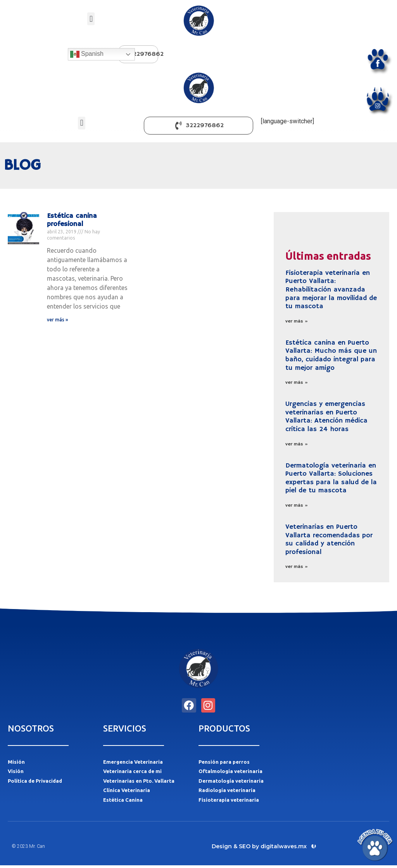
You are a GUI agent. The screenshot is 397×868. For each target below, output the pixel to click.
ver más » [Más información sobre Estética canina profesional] (58, 320)
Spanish (87, 54)
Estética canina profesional (72, 220)
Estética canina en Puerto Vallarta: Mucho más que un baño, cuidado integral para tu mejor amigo (331, 355)
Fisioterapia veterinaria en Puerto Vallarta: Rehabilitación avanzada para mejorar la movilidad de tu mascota (331, 290)
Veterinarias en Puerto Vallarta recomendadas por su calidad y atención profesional (329, 539)
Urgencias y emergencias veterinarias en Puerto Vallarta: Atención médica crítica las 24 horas (326, 417)
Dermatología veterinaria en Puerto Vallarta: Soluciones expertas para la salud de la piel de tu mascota (331, 478)
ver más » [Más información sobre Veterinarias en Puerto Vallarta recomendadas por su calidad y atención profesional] (297, 567)
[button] (91, 19)
